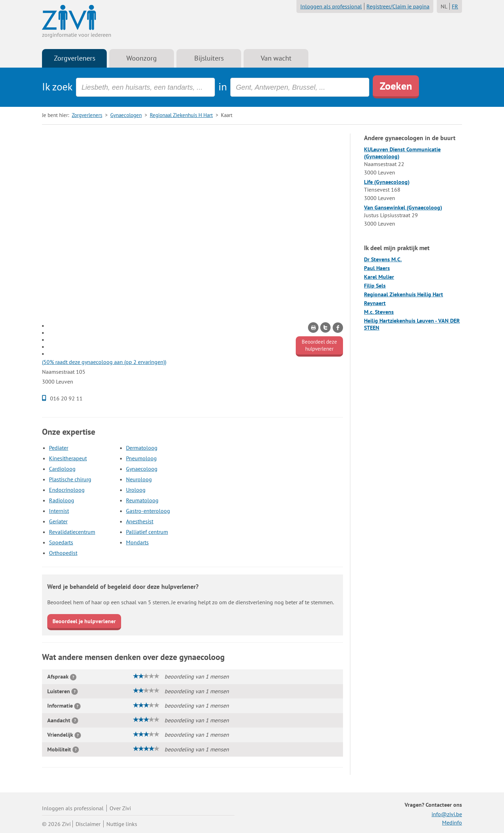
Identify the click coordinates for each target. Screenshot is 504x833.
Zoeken (396, 86)
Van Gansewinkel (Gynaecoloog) (403, 207)
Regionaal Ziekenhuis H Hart (181, 115)
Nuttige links (122, 824)
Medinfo (452, 822)
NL (444, 6)
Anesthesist (140, 521)
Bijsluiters (209, 58)
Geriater (58, 521)
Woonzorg (142, 58)
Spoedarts (61, 542)
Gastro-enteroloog (148, 511)
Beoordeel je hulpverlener (84, 621)
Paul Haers (377, 268)
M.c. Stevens (379, 312)
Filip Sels (375, 285)
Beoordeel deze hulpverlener (319, 345)
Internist (59, 511)
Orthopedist (63, 553)
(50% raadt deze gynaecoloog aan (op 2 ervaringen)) (104, 362)
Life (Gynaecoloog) (387, 182)
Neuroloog (139, 479)
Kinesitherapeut (68, 458)
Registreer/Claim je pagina (398, 6)
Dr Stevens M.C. (383, 259)
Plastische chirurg (70, 479)
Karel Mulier (379, 277)
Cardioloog (62, 469)
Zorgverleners (75, 58)
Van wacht (276, 58)
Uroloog (136, 490)
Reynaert (375, 303)
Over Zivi (120, 808)
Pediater (59, 448)
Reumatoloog (142, 500)
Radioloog (62, 500)
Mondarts (137, 542)
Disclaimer (88, 824)
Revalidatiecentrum (72, 532)
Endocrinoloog (67, 490)
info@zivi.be (447, 814)
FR (455, 6)
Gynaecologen (126, 115)
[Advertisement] (192, 183)
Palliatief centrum (147, 532)
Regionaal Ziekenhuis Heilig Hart (404, 294)
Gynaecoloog (142, 469)
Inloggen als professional (331, 6)
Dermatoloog (142, 448)
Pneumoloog (141, 458)
